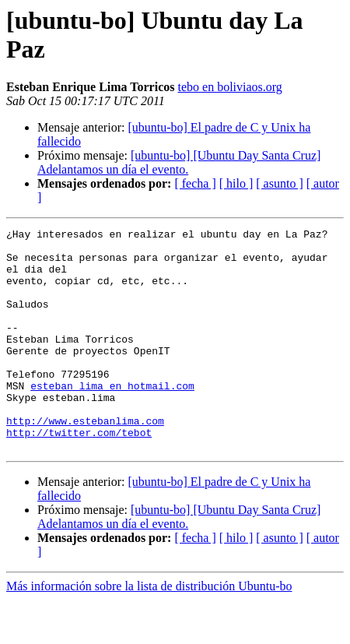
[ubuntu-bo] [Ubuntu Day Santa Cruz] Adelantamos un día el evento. (179, 162)
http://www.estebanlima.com (85, 460)
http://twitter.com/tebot (79, 474)
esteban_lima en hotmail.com (112, 418)
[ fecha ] (195, 183)
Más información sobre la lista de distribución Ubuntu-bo (149, 630)
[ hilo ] (236, 183)
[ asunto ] (279, 183)
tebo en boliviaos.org (229, 87)
